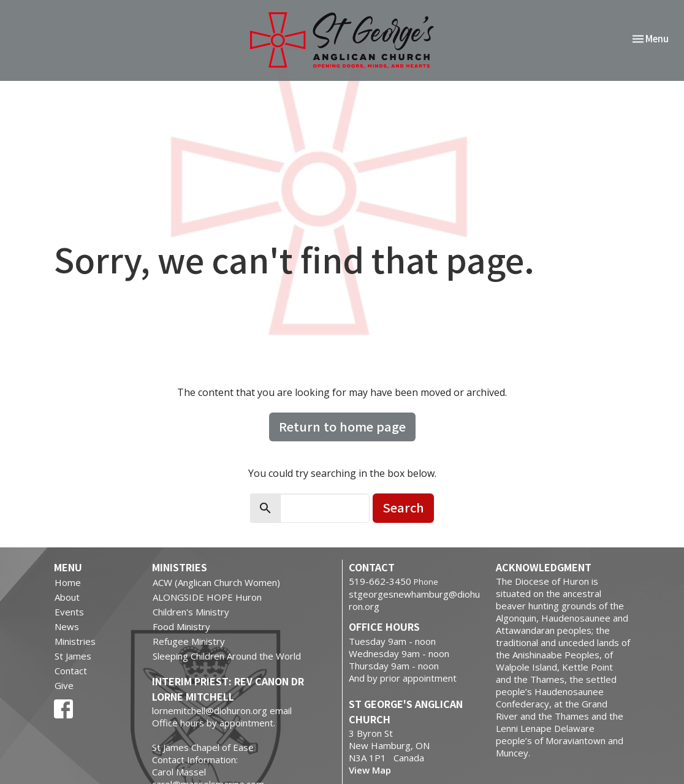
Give (64, 685)
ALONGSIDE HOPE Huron (207, 597)
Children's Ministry (191, 612)
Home (68, 582)
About (67, 597)
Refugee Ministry (189, 641)
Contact (71, 671)
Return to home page (342, 426)
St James (73, 656)
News (67, 626)
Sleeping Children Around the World (227, 656)
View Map (370, 770)
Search (403, 507)
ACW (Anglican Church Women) (216, 582)
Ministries (75, 641)
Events (69, 612)
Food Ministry (181, 626)
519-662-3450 (380, 581)
